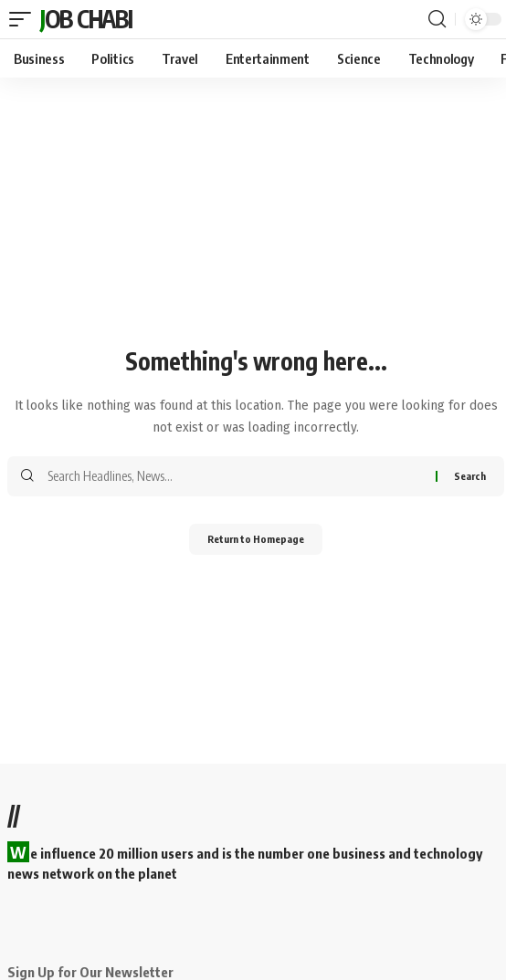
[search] (437, 19)
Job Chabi (86, 19)
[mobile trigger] (22, 19)
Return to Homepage (256, 539)
